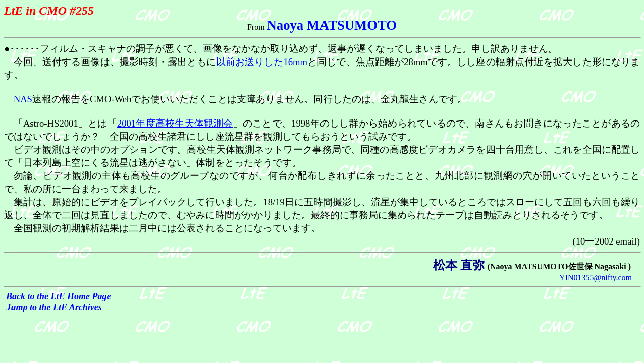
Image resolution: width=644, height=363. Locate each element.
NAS (23, 99)
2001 (175, 123)
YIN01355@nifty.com (596, 278)
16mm (262, 62)
